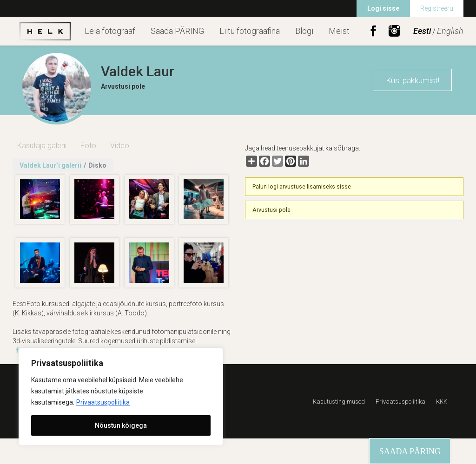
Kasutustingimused (339, 402)
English (450, 31)
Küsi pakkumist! (413, 80)
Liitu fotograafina (250, 31)
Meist (339, 31)
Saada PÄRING (177, 31)
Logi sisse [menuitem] (383, 8)
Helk (45, 31)
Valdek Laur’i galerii (50, 165)
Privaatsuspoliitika (103, 402)
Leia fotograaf (110, 31)
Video (120, 146)
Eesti (422, 31)
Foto (88, 146)
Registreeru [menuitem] (437, 8)
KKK (442, 402)
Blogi (304, 31)
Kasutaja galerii (42, 146)
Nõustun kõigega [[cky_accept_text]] (121, 425)
